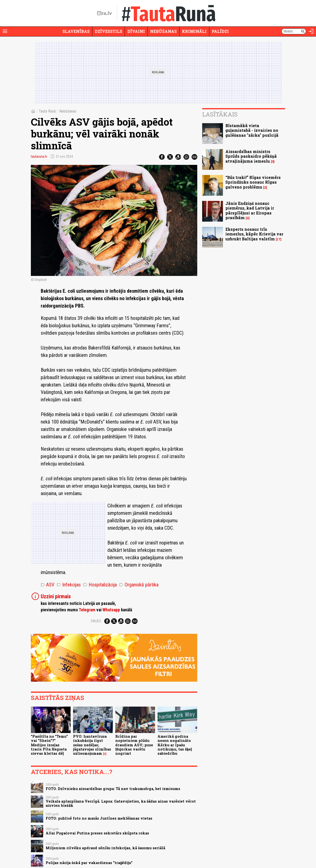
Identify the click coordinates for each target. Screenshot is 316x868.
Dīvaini (136, 31)
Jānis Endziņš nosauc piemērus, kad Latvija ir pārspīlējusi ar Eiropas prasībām (250, 210)
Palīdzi (220, 31)
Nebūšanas (163, 31)
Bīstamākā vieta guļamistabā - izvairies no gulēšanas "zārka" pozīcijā (252, 130)
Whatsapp (111, 610)
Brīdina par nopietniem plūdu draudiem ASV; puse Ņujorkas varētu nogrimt (134, 745)
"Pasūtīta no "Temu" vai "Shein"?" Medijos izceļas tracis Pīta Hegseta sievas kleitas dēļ (49, 745)
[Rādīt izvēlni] (5, 31)
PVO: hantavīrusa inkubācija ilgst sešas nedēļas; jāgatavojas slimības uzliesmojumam (92, 745)
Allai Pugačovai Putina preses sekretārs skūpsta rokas (97, 833)
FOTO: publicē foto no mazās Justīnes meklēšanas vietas (99, 818)
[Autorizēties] (311, 31)
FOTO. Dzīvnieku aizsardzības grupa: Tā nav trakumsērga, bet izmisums (113, 789)
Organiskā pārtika (139, 585)
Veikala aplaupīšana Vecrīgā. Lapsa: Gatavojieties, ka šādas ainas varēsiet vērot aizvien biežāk (121, 803)
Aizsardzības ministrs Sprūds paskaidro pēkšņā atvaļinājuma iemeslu (251, 156)
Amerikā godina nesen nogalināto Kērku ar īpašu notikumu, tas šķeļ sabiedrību (175, 745)
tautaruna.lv (39, 156)
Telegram (87, 610)
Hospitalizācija (100, 585)
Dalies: (96, 621)
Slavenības (76, 31)
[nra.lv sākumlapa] (104, 13)
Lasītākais (220, 114)
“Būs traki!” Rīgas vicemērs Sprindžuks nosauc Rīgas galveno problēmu (253, 182)
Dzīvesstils (109, 31)
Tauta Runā (47, 111)
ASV (48, 585)
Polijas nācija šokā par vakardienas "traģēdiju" (89, 863)
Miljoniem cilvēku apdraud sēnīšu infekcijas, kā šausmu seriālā (105, 848)
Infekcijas (69, 585)
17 (279, 239)
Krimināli (194, 31)
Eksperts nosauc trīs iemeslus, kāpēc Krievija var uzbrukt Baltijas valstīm (254, 234)
